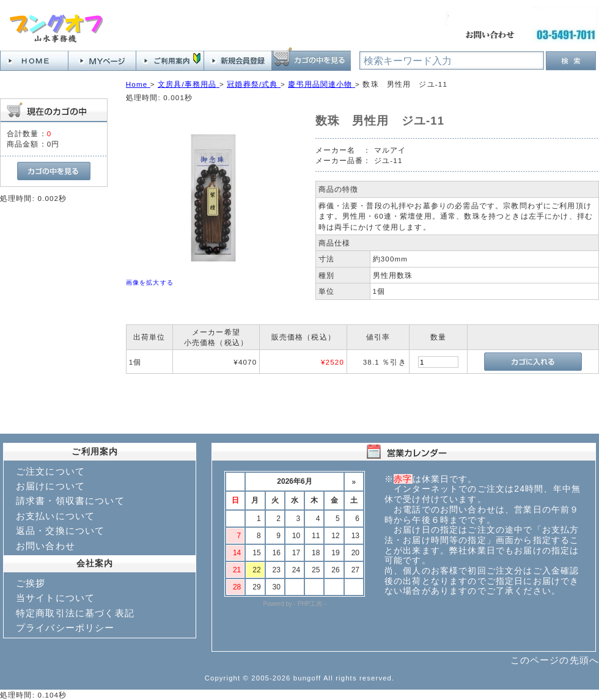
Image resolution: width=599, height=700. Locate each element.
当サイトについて (55, 598)
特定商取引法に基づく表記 (75, 613)
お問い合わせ (46, 546)
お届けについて (50, 486)
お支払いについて (55, 516)
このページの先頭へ (555, 660)
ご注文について (50, 471)
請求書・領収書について (70, 501)
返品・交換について (60, 530)
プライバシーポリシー (65, 628)
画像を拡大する (150, 283)
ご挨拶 (31, 583)
